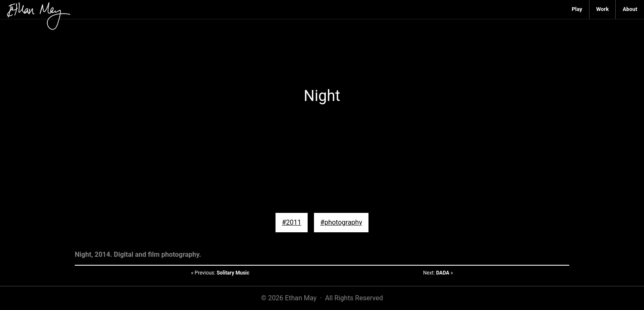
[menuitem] (577, 10)
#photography (341, 222)
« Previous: (220, 273)
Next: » (438, 273)
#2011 (292, 222)
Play (577, 9)
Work (603, 9)
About (630, 9)
